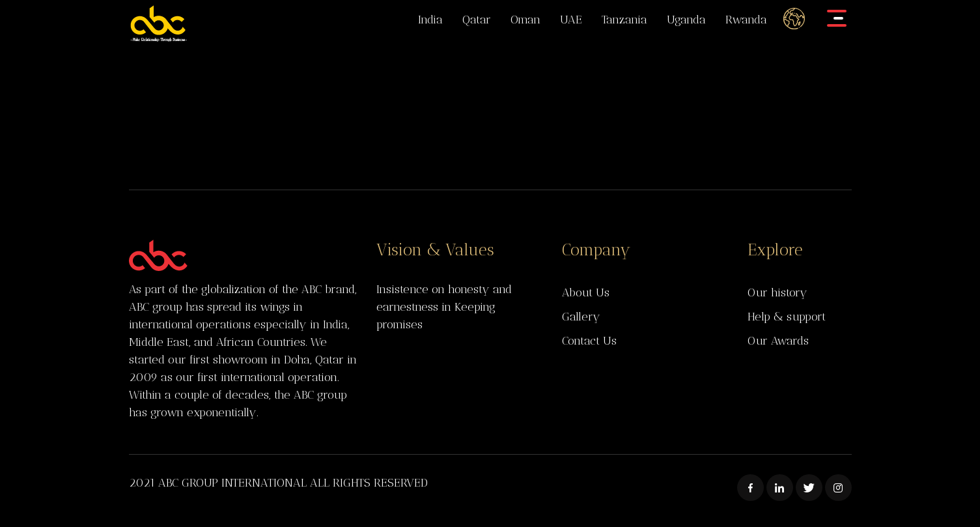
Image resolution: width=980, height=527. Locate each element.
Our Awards (778, 341)
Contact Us (589, 341)
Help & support (787, 317)
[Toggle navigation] (837, 18)
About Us (586, 292)
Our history (777, 292)
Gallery (581, 317)
